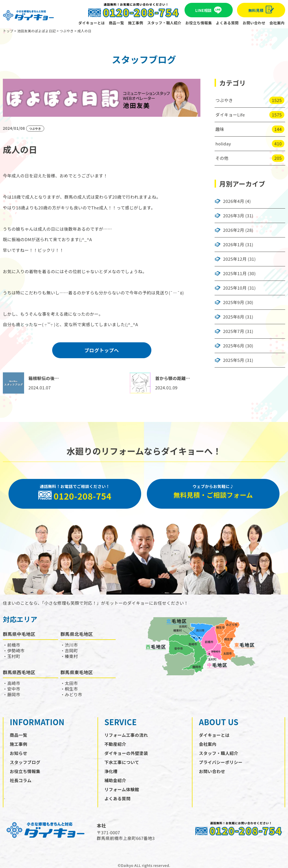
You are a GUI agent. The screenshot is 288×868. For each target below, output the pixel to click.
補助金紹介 (115, 780)
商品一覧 (117, 23)
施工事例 (136, 23)
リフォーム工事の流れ (126, 735)
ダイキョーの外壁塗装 (126, 753)
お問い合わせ (254, 23)
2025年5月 (234, 360)
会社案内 (277, 23)
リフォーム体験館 (122, 789)
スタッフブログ (25, 762)
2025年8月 (234, 317)
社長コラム (21, 780)
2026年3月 (234, 216)
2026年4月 (234, 201)
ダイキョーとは (92, 23)
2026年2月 (234, 230)
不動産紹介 (115, 744)
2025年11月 (235, 273)
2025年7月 (234, 331)
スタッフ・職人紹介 (164, 23)
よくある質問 (227, 23)
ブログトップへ (102, 350)
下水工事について (122, 762)
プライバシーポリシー (221, 762)
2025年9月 (234, 302)
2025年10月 (235, 288)
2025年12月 (235, 259)
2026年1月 (234, 245)
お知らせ (19, 753)
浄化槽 (111, 771)
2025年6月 (234, 346)
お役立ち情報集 (199, 23)
